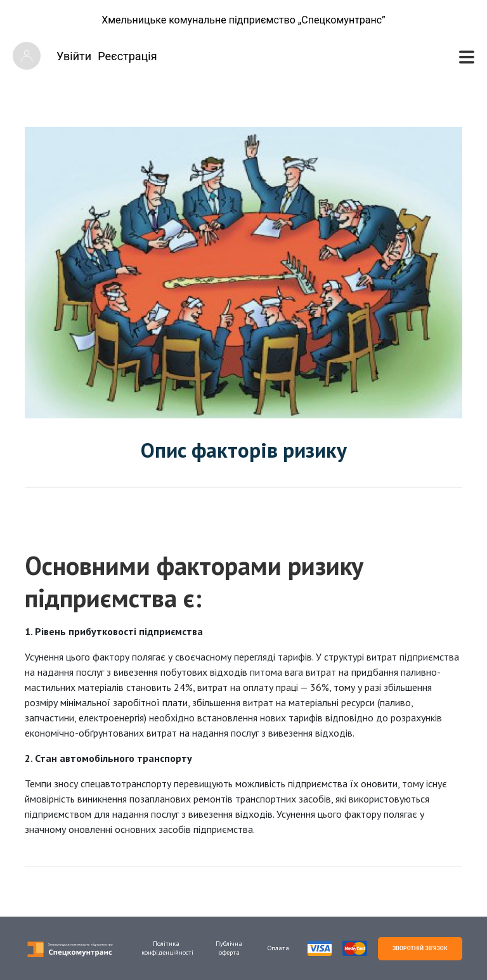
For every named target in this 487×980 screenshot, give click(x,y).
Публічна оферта (229, 948)
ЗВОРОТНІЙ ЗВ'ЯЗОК (420, 948)
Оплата (278, 948)
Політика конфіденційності (166, 948)
